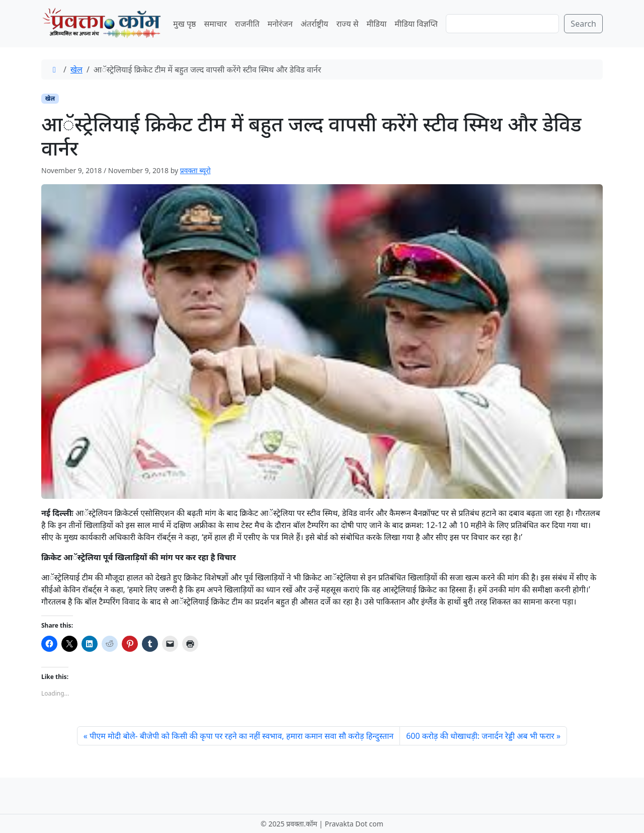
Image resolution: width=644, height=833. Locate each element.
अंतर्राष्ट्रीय (315, 24)
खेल (76, 69)
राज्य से (347, 24)
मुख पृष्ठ (184, 24)
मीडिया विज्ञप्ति (416, 24)
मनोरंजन (280, 24)
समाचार (215, 24)
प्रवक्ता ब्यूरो (195, 170)
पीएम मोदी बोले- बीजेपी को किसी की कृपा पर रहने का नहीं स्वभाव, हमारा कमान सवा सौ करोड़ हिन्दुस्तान (242, 736)
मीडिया (376, 24)
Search (583, 24)
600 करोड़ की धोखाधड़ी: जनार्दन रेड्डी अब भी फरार (480, 736)
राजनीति (247, 24)
